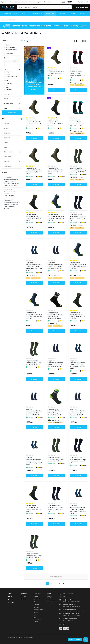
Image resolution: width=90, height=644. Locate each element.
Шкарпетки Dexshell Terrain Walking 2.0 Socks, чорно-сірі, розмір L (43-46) (78, 460)
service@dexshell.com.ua (70, 618)
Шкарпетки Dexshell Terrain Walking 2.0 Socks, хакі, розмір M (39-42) (34, 363)
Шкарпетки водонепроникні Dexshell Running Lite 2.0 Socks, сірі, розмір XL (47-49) (56, 265)
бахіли (8, 74)
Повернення (37, 602)
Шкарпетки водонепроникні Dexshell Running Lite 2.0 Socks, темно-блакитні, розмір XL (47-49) (34, 266)
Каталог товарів (10, 13)
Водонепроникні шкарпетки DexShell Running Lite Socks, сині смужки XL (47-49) (77, 123)
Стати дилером (51, 601)
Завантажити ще (56, 577)
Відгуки (11, 602)
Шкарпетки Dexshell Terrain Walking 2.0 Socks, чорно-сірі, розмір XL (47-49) (78, 217)
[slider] (4, 65)
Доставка (37, 599)
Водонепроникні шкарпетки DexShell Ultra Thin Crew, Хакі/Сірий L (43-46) (56, 73)
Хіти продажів (10, 47)
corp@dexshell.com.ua (69, 609)
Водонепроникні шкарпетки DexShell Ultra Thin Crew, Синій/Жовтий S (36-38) (34, 316)
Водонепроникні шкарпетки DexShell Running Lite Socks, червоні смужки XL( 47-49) (77, 74)
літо (7, 85)
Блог (10, 600)
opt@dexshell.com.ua (69, 605)
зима (7, 88)
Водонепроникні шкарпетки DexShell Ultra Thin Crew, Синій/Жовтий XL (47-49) (78, 265)
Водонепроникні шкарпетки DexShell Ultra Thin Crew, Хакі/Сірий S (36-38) (56, 171)
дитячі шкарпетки (11, 76)
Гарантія (36, 605)
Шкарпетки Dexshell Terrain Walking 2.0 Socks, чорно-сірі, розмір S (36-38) (56, 508)
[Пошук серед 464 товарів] (42, 7)
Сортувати (28, 41)
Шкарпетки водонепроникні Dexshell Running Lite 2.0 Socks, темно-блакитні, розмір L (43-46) (78, 509)
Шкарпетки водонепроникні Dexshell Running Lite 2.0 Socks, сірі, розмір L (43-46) (56, 364)
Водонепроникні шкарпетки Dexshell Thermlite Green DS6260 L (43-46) (56, 123)
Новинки (9, 45)
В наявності (9, 54)
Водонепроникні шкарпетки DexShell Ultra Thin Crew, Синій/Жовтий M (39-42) (56, 217)
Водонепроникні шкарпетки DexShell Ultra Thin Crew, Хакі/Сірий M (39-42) (34, 123)
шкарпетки (9, 72)
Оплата (36, 596)
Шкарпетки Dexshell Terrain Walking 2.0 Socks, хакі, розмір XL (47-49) (78, 170)
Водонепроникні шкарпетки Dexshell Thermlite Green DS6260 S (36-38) (34, 508)
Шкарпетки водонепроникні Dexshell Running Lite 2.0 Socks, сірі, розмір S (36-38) (78, 412)
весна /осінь (10, 83)
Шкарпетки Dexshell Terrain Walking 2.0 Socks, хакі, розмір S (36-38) (56, 459)
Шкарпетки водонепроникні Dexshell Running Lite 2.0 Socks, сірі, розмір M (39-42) (34, 412)
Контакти (24, 599)
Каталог (11, 594)
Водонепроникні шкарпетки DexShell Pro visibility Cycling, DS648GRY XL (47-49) (55, 316)
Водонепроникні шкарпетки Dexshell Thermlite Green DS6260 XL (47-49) (77, 316)
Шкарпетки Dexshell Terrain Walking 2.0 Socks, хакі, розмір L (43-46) (34, 556)
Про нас (23, 596)
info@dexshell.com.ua (69, 600)
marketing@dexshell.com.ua (71, 614)
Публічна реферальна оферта (37, 620)
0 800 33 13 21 (66, 2)
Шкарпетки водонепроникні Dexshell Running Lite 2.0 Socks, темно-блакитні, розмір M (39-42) (78, 365)
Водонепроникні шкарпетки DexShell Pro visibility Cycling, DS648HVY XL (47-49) (55, 412)
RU (82, 2)
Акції (10, 597)
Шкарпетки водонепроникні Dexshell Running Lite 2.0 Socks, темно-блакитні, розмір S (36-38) (34, 461)
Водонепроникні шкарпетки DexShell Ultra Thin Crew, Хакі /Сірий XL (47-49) (34, 171)
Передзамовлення (11, 49)
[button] (54, 2)
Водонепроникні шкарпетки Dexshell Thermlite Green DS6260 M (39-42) (34, 217)
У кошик (56, 90)
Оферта (36, 612)
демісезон (9, 90)
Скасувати (12, 113)
